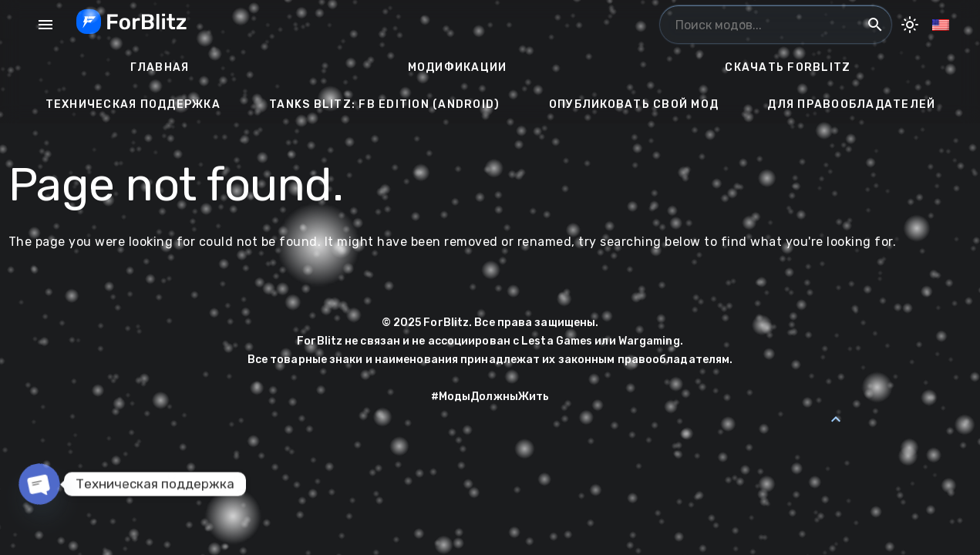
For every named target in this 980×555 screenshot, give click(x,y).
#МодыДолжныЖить (490, 397)
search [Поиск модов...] (875, 25)
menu (45, 25)
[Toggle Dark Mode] (910, 25)
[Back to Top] (836, 419)
